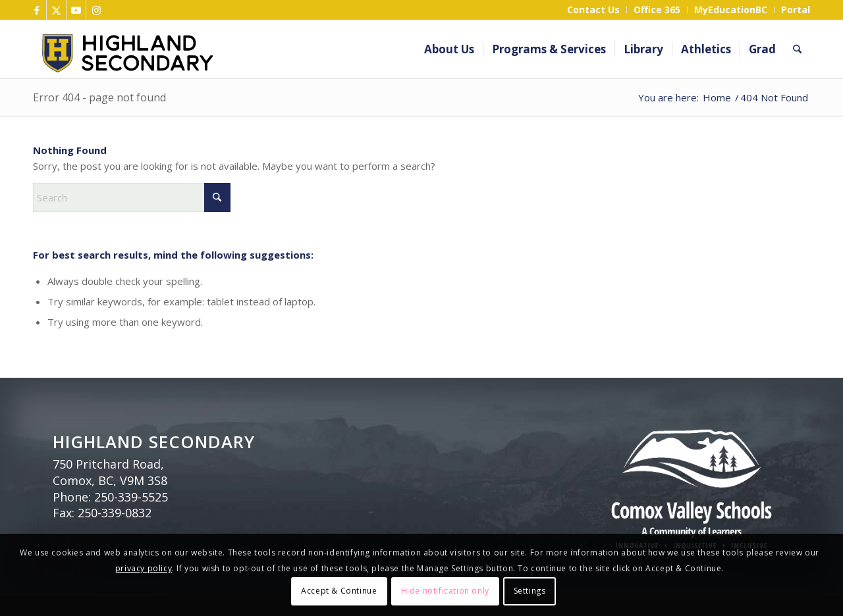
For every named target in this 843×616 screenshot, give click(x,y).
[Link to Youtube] (76, 10)
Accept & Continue (339, 591)
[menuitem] (594, 10)
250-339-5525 (131, 497)
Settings (530, 591)
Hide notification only (445, 591)
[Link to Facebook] (37, 10)
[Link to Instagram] (96, 10)
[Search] (797, 49)
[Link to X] (56, 10)
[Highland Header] (252, 49)
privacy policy (144, 568)
